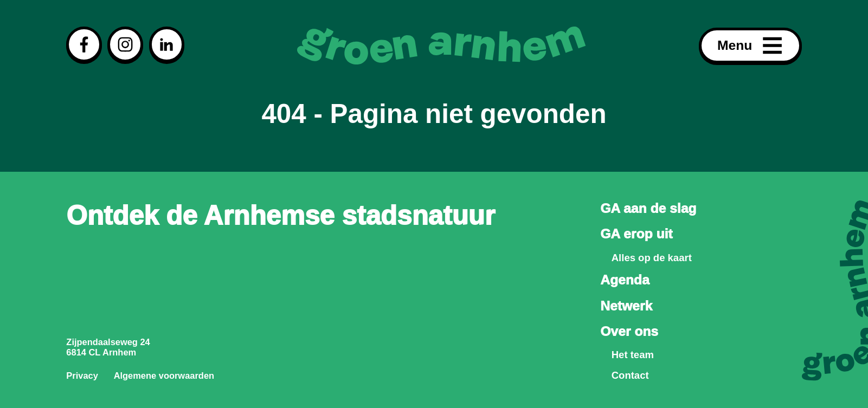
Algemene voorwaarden (164, 375)
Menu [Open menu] (750, 46)
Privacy (82, 375)
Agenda (625, 280)
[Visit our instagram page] (125, 44)
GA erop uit (636, 234)
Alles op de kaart (652, 258)
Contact (630, 375)
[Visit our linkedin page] (167, 44)
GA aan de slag (648, 208)
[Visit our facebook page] (84, 44)
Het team (633, 355)
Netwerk (626, 306)
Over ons (629, 331)
